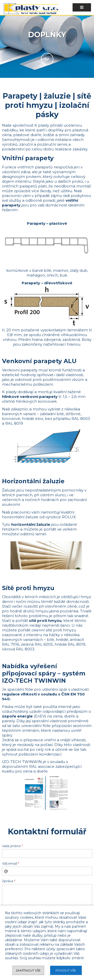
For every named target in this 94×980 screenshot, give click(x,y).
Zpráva (9, 881)
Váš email (11, 864)
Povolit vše (66, 970)
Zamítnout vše (28, 970)
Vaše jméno (12, 846)
